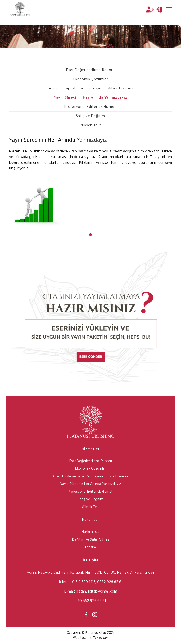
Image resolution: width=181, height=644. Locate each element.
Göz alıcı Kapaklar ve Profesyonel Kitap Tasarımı (90, 88)
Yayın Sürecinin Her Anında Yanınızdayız (91, 98)
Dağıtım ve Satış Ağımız (91, 540)
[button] (90, 235)
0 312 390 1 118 (83, 582)
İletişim (90, 547)
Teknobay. (101, 638)
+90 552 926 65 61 (90, 601)
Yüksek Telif (90, 125)
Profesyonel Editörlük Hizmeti (91, 107)
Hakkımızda (90, 532)
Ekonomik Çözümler (91, 79)
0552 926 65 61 (110, 582)
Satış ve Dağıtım (90, 116)
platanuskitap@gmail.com (97, 591)
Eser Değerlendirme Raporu (90, 70)
